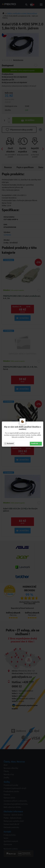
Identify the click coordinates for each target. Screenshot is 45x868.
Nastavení (9, 443)
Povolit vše (36, 443)
